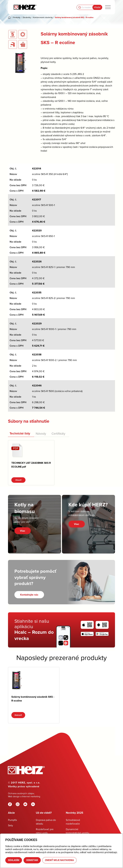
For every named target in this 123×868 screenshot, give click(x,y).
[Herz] (25, 7)
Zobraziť (18, 715)
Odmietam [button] (32, 860)
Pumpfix (12, 820)
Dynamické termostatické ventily (78, 831)
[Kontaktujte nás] (29, 595)
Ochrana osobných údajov (21, 793)
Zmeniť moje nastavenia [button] (59, 860)
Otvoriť (18, 480)
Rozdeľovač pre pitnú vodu (45, 831)
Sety (10, 825)
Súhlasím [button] (14, 860)
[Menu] (108, 7)
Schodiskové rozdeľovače (73, 822)
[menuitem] (108, 7)
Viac (23, 531)
